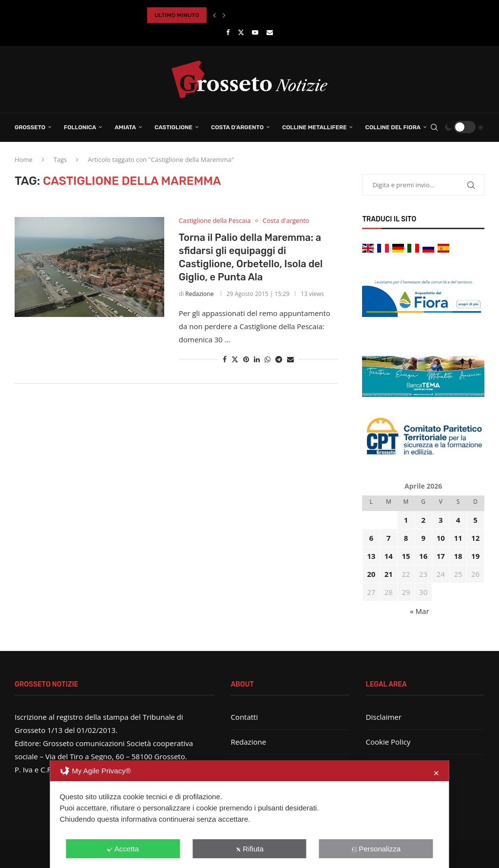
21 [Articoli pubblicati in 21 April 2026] (389, 574)
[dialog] (249, 814)
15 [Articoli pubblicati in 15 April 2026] (406, 556)
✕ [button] (436, 773)
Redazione (199, 294)
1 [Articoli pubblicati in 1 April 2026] (406, 520)
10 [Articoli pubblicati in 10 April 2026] (441, 538)
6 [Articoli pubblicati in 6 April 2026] (371, 538)
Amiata (125, 127)
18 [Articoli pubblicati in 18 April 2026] (458, 556)
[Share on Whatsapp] (268, 359)
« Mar (419, 611)
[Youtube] (255, 32)
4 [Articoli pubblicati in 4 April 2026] (458, 520)
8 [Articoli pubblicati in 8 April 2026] (406, 538)
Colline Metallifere (314, 127)
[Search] (434, 127)
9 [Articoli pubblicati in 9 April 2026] (423, 538)
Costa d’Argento (237, 127)
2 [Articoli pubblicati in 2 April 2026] (423, 520)
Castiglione (173, 127)
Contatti (244, 717)
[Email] (270, 32)
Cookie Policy (388, 742)
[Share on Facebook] (225, 359)
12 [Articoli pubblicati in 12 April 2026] (475, 538)
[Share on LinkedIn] (257, 359)
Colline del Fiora (393, 127)
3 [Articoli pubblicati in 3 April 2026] (441, 520)
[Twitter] (241, 32)
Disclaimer (384, 717)
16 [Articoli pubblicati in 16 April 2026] (423, 556)
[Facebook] (228, 32)
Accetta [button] (123, 849)
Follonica (80, 127)
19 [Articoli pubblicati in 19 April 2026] (475, 556)
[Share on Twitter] (235, 359)
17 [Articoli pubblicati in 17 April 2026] (441, 556)
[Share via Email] (290, 359)
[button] (214, 15)
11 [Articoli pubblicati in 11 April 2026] (458, 538)
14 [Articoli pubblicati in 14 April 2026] (389, 556)
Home (24, 159)
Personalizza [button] (376, 849)
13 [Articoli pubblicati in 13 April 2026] (371, 556)
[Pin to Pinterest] (246, 359)
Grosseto (30, 127)
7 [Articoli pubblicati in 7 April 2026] (389, 538)
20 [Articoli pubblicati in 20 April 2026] (371, 574)
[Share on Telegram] (279, 359)
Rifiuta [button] (249, 849)
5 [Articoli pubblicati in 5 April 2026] (475, 520)
